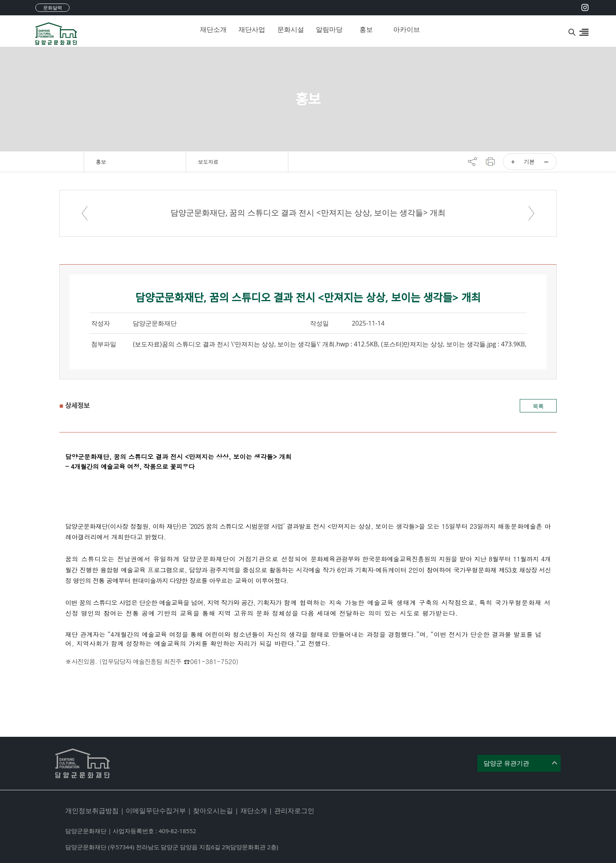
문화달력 (53, 8)
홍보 (366, 29)
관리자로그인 (294, 811)
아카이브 (407, 29)
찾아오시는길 (213, 811)
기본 (529, 161)
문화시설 (291, 29)
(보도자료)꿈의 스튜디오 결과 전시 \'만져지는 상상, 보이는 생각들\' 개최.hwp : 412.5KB (255, 344)
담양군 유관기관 (506, 763)
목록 (538, 406)
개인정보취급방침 (92, 811)
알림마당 (329, 29)
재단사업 (252, 29)
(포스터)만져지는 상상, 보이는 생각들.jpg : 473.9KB (453, 344)
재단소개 (213, 29)
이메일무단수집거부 (156, 811)
